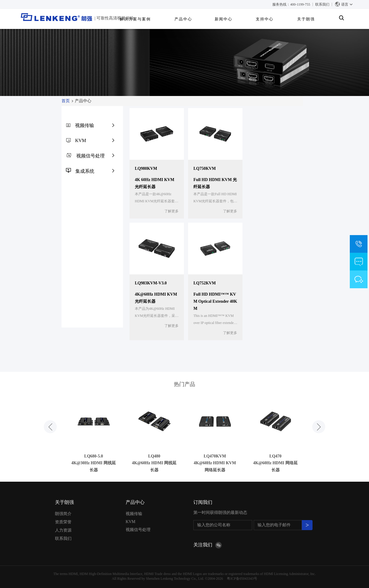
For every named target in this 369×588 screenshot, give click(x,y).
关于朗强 (324, 19)
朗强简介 (63, 514)
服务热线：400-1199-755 (291, 4)
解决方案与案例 (200, 19)
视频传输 (85, 125)
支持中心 (294, 19)
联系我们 (322, 4)
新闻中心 (265, 19)
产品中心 (237, 19)
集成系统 (85, 171)
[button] (50, 427)
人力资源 (63, 530)
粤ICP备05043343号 (242, 579)
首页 (66, 101)
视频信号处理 (90, 156)
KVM (81, 140)
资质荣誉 (63, 522)
